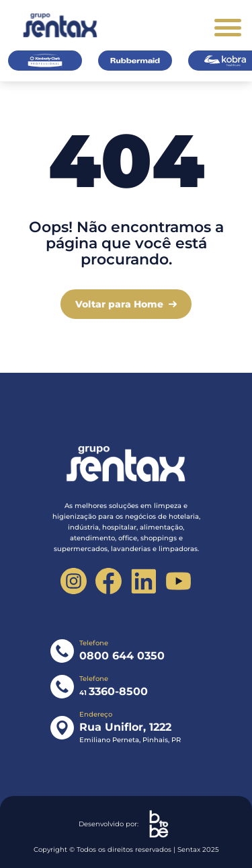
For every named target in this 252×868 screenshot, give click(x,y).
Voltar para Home (119, 304)
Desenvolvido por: (126, 824)
